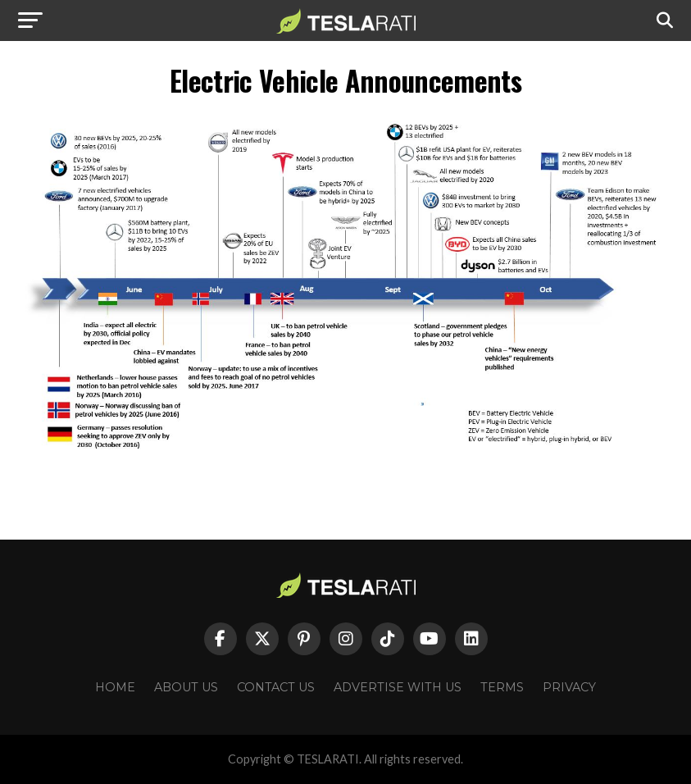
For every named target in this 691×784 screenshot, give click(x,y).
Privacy (569, 687)
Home (115, 687)
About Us (186, 687)
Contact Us (276, 687)
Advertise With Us (398, 687)
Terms (502, 687)
